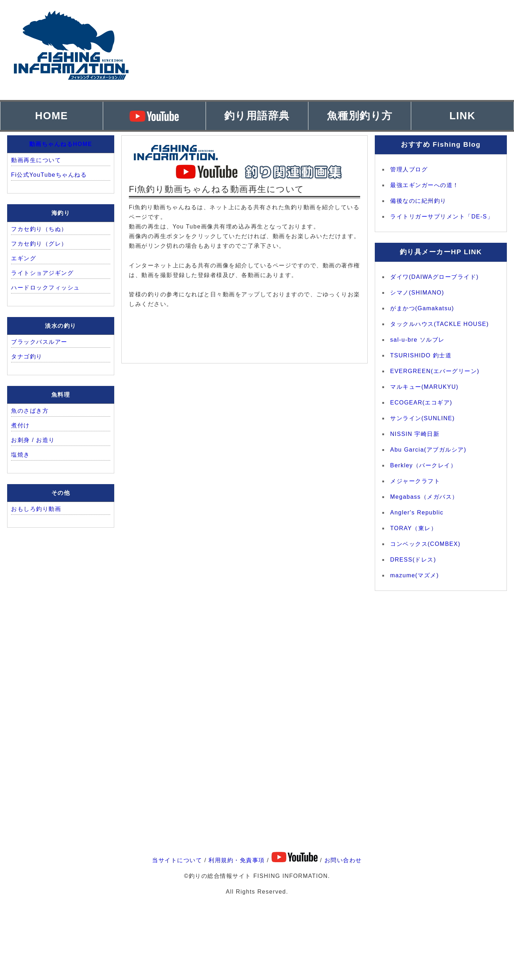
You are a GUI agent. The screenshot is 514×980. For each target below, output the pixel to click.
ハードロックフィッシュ (46, 288)
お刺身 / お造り (33, 440)
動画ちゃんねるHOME (61, 144)
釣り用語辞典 (257, 116)
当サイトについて (177, 860)
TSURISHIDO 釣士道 (421, 355)
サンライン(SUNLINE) (422, 418)
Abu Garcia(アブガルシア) (428, 450)
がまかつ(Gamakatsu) (422, 308)
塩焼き (21, 455)
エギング (24, 258)
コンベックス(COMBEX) (425, 544)
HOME (51, 116)
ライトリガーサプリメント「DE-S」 (442, 217)
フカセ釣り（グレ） (39, 244)
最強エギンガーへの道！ (425, 185)
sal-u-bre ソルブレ (417, 340)
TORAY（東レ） (414, 528)
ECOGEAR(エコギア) (421, 403)
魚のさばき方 (30, 411)
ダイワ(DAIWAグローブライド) (434, 277)
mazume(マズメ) (415, 575)
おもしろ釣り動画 (36, 509)
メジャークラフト (415, 481)
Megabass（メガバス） (424, 497)
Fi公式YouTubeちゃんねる (49, 175)
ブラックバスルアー (39, 342)
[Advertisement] (371, 50)
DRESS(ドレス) (413, 560)
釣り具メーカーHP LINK (441, 252)
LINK (462, 116)
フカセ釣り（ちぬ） (39, 229)
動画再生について (36, 160)
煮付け (21, 425)
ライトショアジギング (42, 273)
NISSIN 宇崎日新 (415, 434)
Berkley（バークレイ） (423, 465)
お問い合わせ (343, 860)
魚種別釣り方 (360, 116)
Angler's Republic (417, 512)
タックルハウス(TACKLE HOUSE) (440, 324)
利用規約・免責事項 (237, 860)
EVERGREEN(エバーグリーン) (435, 371)
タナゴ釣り (27, 356)
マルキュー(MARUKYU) (424, 387)
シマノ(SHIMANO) (417, 293)
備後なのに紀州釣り (418, 201)
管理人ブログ (409, 169)
